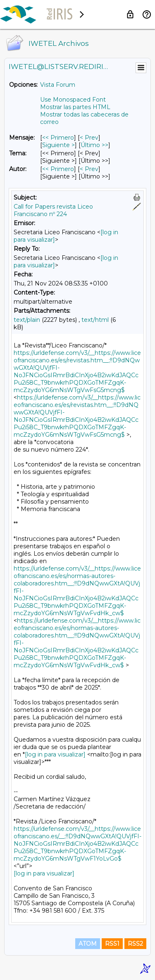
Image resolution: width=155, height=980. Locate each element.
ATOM (88, 944)
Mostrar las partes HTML (75, 107)
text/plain (27, 320)
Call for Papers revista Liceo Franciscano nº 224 (53, 210)
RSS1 (112, 944)
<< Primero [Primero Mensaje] (58, 138)
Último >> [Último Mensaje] (94, 145)
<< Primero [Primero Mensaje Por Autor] (58, 169)
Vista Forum (58, 85)
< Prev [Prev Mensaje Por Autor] (89, 169)
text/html (95, 320)
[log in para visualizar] (55, 754)
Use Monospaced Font (73, 100)
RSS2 (135, 944)
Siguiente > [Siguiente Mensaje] (58, 145)
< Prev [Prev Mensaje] (89, 138)
